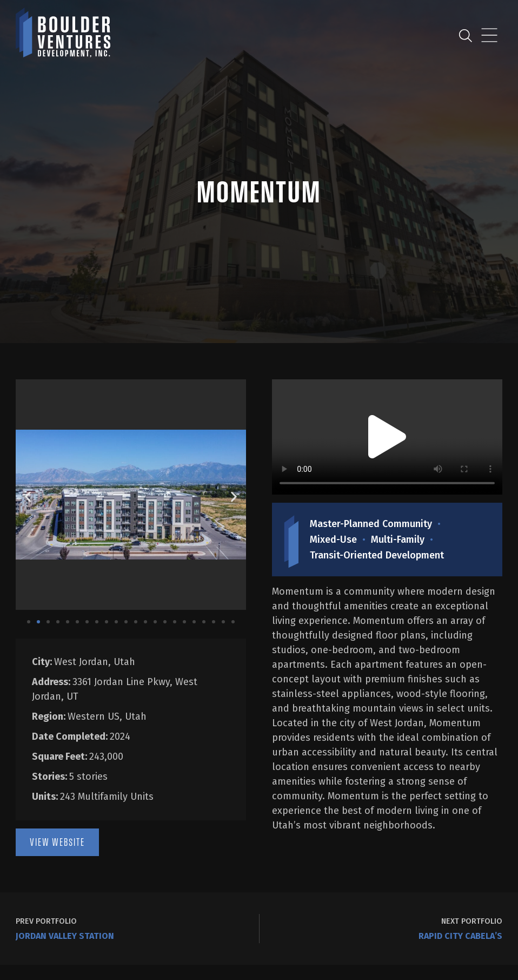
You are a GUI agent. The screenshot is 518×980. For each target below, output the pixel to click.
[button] (28, 496)
